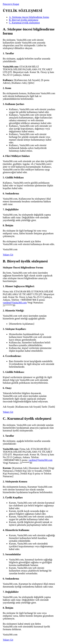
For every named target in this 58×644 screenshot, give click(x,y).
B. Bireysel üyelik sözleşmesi (24, 20)
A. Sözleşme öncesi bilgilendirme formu (29, 17)
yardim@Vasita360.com (15, 303)
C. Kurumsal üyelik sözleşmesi (24, 23)
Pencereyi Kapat (11, 4)
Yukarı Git (8, 255)
